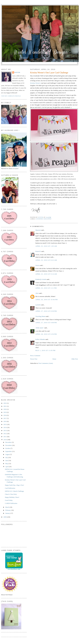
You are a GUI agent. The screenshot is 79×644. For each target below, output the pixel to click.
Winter (17, 72)
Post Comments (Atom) (46, 363)
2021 (5, 406)
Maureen (38, 230)
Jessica (38, 265)
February (8, 510)
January (8, 513)
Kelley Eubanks (40, 339)
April (7, 467)
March (7, 507)
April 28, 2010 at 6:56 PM (46, 334)
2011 (5, 437)
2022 (5, 403)
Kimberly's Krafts (41, 279)
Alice (37, 293)
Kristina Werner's (36, 83)
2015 (5, 424)
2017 (5, 418)
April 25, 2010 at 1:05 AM (46, 246)
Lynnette (38, 305)
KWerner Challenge (44, 219)
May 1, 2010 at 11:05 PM (45, 350)
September (9, 451)
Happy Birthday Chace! (12, 497)
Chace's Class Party (11, 494)
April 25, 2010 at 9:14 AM (46, 274)
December (9, 442)
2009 (5, 517)
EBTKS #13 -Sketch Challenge (14, 491)
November (9, 445)
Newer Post (34, 359)
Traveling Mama (40, 316)
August (8, 454)
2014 (5, 427)
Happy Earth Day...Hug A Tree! (14, 485)
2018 (5, 415)
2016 (5, 421)
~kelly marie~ (40, 328)
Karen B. (38, 251)
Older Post (75, 359)
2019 (5, 412)
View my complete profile (11, 96)
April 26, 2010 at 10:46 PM (47, 300)
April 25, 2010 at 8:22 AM (46, 260)
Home (54, 359)
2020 (5, 409)
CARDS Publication (11, 503)
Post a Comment (35, 356)
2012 (5, 434)
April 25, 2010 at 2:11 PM (46, 288)
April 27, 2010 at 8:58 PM (46, 311)
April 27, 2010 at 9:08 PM (46, 323)
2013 (5, 430)
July (7, 457)
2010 (5, 440)
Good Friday (9, 500)
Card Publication (10, 488)
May (7, 464)
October (8, 448)
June (7, 460)
